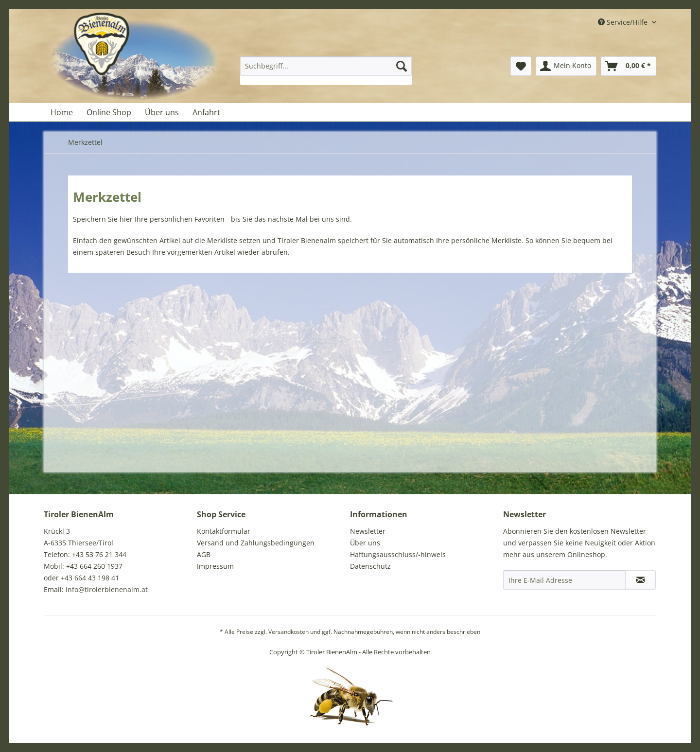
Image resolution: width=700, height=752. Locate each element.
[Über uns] (162, 112)
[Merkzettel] (521, 66)
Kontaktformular (224, 531)
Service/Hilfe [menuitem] (624, 22)
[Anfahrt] (206, 112)
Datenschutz (370, 566)
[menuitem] (326, 71)
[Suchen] (402, 66)
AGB (204, 554)
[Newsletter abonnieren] (640, 580)
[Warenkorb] (629, 66)
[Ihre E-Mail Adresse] (564, 580)
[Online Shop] (109, 112)
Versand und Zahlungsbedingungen (256, 543)
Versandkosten (289, 632)
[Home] (62, 112)
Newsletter (368, 531)
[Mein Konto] (566, 66)
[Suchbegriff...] (326, 66)
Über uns (365, 543)
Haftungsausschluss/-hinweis (398, 554)
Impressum (215, 566)
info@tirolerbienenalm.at (107, 589)
